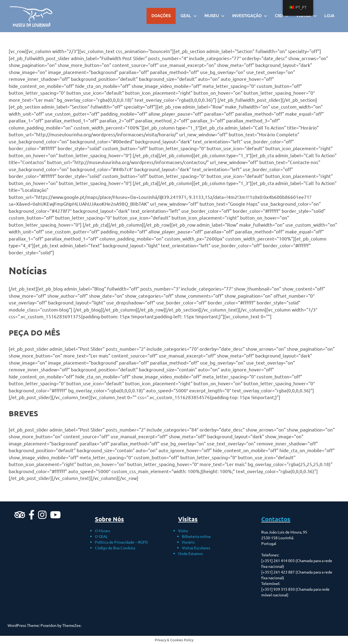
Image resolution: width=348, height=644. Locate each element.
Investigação (250, 16)
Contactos (276, 519)
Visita (183, 531)
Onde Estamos (190, 553)
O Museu (102, 531)
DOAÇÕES (161, 16)
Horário (188, 542)
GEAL (189, 16)
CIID (282, 16)
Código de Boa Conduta (115, 548)
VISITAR (306, 16)
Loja (329, 16)
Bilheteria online (196, 536)
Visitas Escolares (196, 548)
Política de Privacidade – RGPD (121, 542)
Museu (215, 16)
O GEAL (101, 536)
